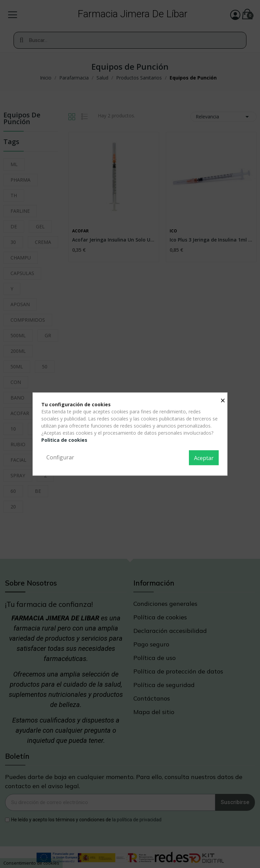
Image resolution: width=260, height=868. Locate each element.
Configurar (60, 457)
